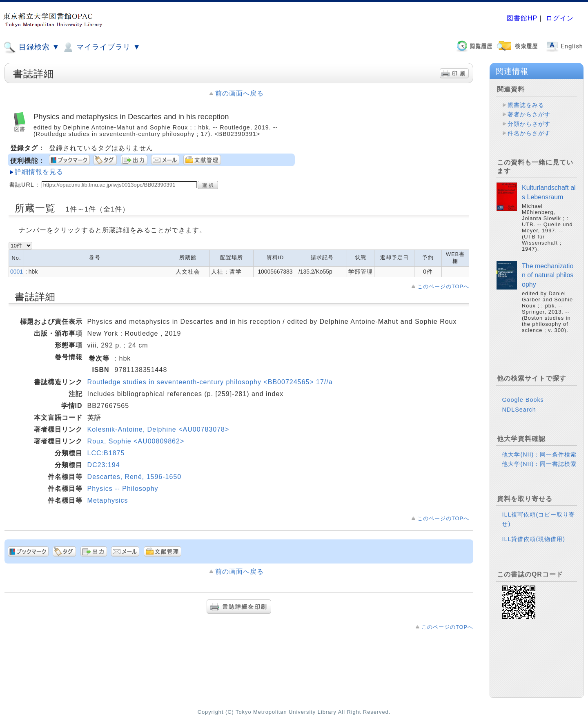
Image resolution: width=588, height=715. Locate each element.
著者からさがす (529, 114)
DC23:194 (104, 465)
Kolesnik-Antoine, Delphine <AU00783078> (158, 429)
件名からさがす (529, 133)
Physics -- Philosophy (123, 489)
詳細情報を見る (39, 172)
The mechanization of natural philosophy (548, 275)
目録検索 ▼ (31, 47)
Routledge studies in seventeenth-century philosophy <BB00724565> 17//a (210, 382)
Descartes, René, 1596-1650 (135, 477)
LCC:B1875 (106, 453)
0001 (17, 272)
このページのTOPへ (443, 286)
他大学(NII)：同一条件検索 (539, 454)
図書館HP (522, 18)
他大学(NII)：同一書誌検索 (539, 464)
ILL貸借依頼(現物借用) (533, 539)
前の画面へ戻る (239, 93)
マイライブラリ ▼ (101, 47)
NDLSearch (519, 410)
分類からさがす (529, 124)
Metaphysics (108, 500)
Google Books (523, 400)
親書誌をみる (526, 105)
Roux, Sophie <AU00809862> (136, 441)
